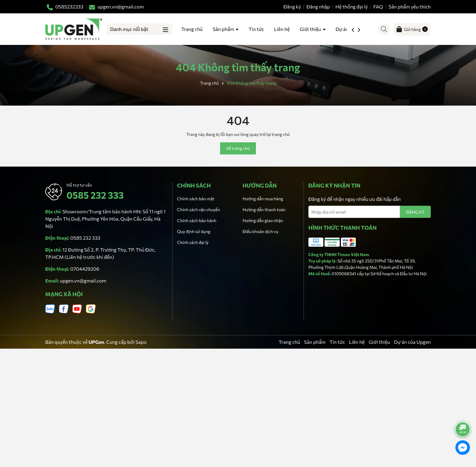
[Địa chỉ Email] (370, 212)
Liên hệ (282, 29)
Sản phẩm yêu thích (410, 7)
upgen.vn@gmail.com (83, 281)
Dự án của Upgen (412, 342)
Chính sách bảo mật (196, 199)
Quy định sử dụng (194, 231)
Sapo (141, 342)
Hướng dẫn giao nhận (263, 220)
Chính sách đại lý (193, 242)
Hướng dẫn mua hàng (263, 199)
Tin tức (256, 29)
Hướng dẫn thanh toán (264, 210)
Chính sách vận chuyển (198, 210)
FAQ (378, 7)
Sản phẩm (224, 29)
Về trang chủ (238, 148)
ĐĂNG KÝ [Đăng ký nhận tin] (415, 212)
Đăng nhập (318, 7)
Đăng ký (292, 7)
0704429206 (85, 269)
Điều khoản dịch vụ (260, 231)
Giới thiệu (311, 29)
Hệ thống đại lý (352, 7)
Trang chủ (192, 29)
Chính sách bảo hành (197, 220)
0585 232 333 (95, 195)
